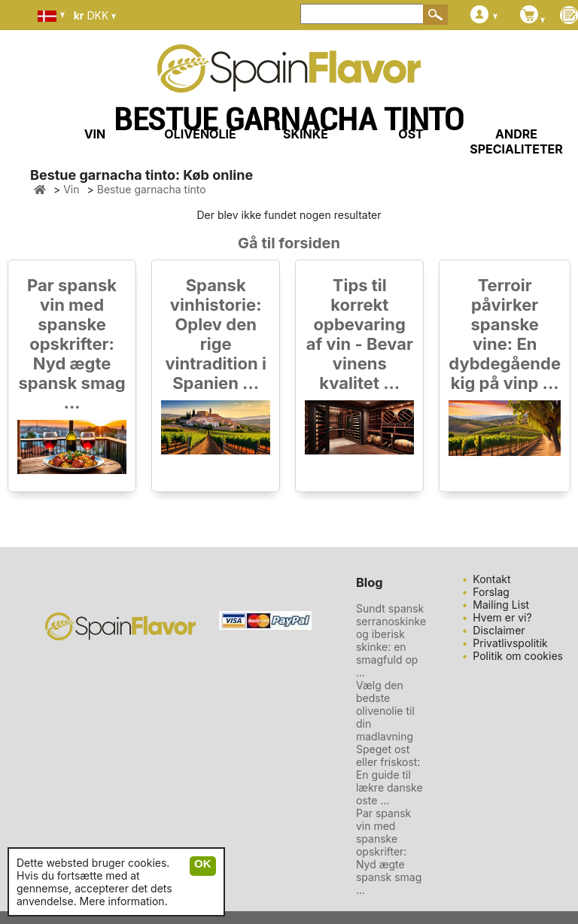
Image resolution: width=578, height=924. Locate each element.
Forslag (491, 592)
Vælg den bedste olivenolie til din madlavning (385, 711)
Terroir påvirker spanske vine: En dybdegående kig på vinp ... (505, 334)
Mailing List (501, 605)
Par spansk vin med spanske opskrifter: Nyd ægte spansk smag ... (71, 344)
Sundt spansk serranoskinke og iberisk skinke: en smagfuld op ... (391, 640)
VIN (95, 134)
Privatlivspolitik (510, 643)
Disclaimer (499, 630)
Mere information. (124, 901)
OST (411, 134)
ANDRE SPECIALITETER (516, 141)
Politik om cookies (518, 656)
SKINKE (306, 134)
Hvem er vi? (502, 617)
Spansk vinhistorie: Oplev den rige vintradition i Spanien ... (216, 334)
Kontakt (491, 579)
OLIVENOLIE (200, 134)
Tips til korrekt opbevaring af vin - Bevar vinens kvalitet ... (360, 334)
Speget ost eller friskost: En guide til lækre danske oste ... (389, 775)
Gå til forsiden (289, 243)
